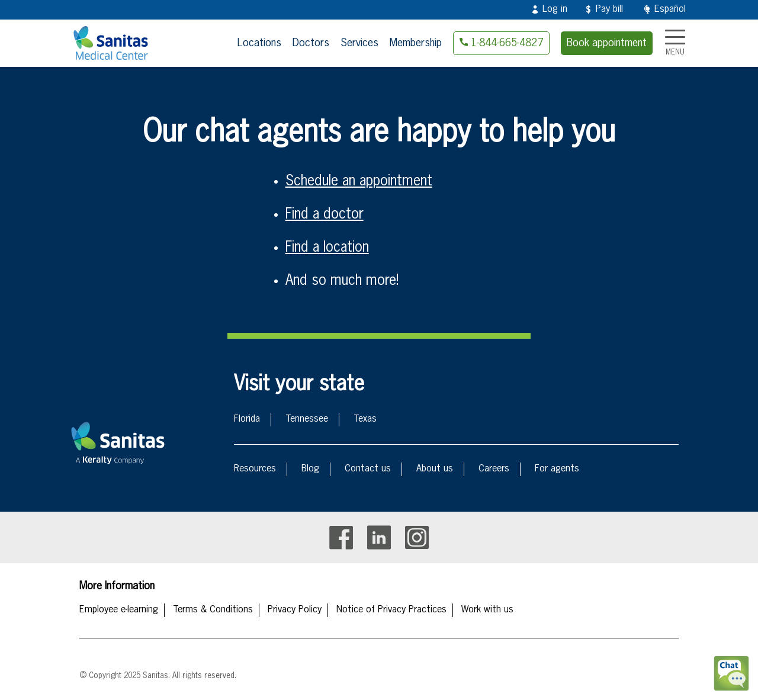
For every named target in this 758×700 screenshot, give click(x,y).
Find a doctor (325, 214)
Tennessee (307, 419)
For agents (557, 469)
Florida (247, 419)
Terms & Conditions (213, 610)
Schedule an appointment (359, 181)
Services (359, 43)
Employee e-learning (119, 610)
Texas (365, 419)
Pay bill (609, 9)
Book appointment (607, 43)
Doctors (311, 43)
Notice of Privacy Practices (391, 610)
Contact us (368, 469)
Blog (310, 469)
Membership (416, 43)
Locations (259, 43)
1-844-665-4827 (507, 43)
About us (435, 469)
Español (670, 9)
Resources (255, 469)
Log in (555, 9)
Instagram (417, 537)
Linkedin (379, 537)
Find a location (327, 248)
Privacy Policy (295, 610)
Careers (494, 469)
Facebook (341, 537)
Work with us (487, 610)
